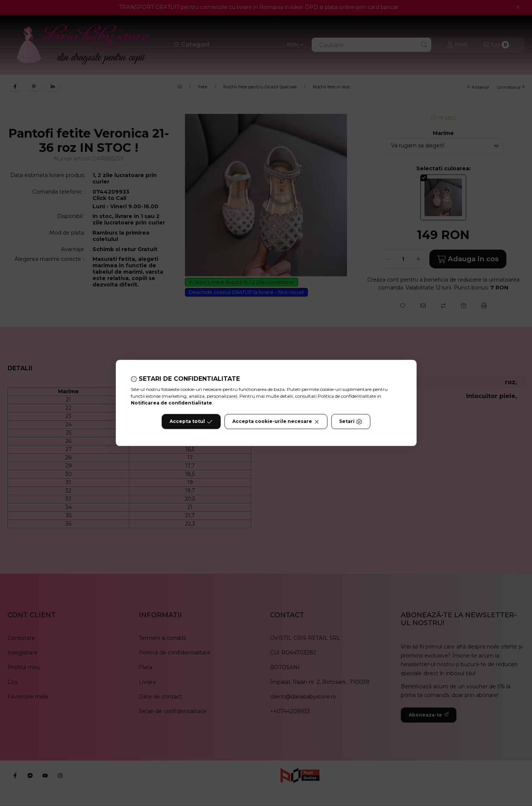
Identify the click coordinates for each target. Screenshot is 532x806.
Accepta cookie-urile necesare (276, 422)
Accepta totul (191, 422)
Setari (351, 422)
